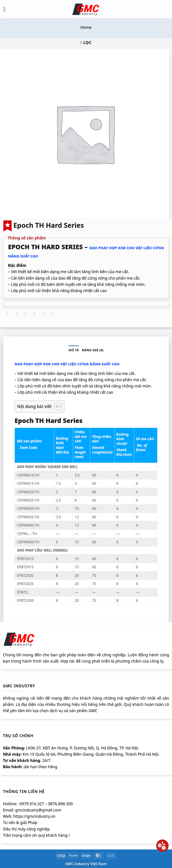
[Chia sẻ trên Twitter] (26, 313)
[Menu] (6, 9)
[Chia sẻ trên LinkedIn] (52, 313)
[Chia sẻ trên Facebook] (17, 313)
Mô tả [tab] (74, 350)
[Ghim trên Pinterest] (43, 313)
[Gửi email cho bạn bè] (34, 313)
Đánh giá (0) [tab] (93, 350)
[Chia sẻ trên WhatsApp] (8, 313)
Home (86, 27)
